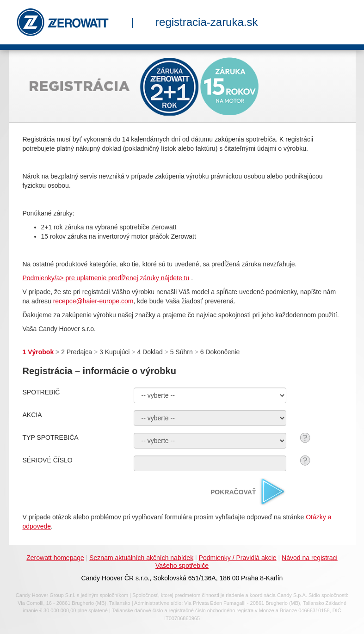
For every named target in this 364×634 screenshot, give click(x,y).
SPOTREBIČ (41, 392)
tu (187, 278)
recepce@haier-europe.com (93, 301)
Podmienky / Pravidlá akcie (238, 558)
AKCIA (32, 415)
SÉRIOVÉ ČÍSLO (48, 460)
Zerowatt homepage (55, 558)
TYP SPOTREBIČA (51, 437)
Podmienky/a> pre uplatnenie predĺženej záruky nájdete (103, 278)
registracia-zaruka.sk (207, 22)
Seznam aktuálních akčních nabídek (141, 558)
